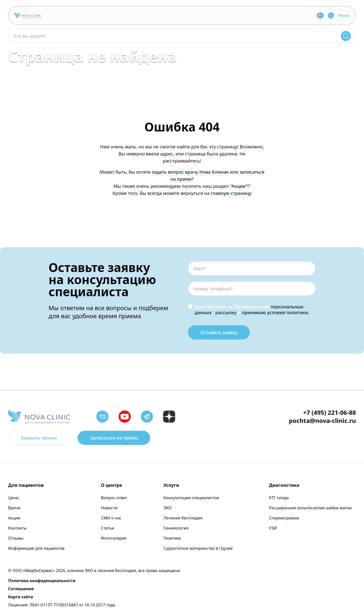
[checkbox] (190, 306)
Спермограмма (284, 518)
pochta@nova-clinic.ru (322, 421)
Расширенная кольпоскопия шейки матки (310, 508)
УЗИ (273, 528)
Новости (109, 508)
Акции (14, 518)
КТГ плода (279, 498)
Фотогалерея (114, 538)
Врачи (14, 508)
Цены (14, 498)
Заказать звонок (39, 438)
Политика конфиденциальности (42, 581)
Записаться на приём (114, 438)
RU (320, 15)
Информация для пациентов (36, 548)
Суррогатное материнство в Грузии (198, 548)
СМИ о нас (111, 518)
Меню (344, 15)
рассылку (226, 312)
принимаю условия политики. (275, 312)
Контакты (17, 528)
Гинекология (176, 528)
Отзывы (16, 538)
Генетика (172, 538)
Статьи (108, 528)
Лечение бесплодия (183, 518)
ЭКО (168, 508)
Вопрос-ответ (114, 498)
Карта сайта (21, 597)
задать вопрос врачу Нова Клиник (190, 172)
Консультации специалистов (191, 498)
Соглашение (21, 589)
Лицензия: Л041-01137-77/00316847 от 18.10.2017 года (62, 605)
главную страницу (231, 193)
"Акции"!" (240, 186)
